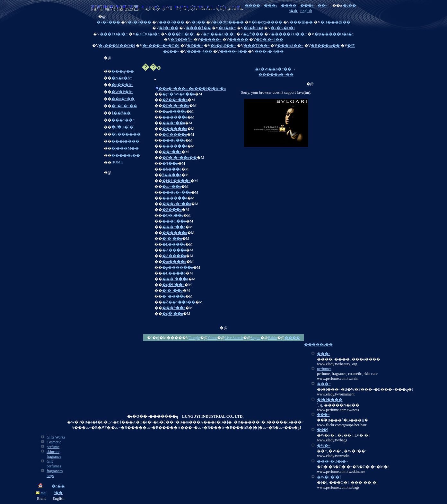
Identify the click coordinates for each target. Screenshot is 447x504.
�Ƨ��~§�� (200, 51)
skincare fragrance (54, 454)
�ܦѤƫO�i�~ (148, 34)
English (306, 11)
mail (41, 493)
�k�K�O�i (283, 28)
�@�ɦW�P (179, 94)
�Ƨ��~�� (179, 302)
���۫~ (174, 308)
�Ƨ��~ (195, 46)
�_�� (174, 296)
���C (174, 221)
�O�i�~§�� (270, 39)
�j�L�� (176, 181)
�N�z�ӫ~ (122, 78)
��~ (323, 5)
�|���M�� (125, 148)
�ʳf (170, 163)
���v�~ (177, 204)
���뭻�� (301, 22)
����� (239, 39)
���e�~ (177, 192)
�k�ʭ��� (108, 22)
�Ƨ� (172, 210)
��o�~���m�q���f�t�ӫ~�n (192, 89)
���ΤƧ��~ (257, 46)
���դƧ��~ (290, 46)
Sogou (255, 338)
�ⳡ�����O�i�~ (334, 34)
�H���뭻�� (335, 22)
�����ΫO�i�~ (289, 34)
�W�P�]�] (329, 477)
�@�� (175, 135)
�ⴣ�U (173, 285)
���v (307, 5)
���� (252, 5)
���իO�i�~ (182, 34)
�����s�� (126, 155)
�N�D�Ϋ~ (182, 39)
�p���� (178, 267)
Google (194, 338)
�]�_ (172, 291)
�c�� (350, 5)
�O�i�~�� (180, 158)
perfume (53, 447)
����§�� (198, 28)
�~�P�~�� (124, 106)
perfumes (324, 369)
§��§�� (121, 113)
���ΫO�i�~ (114, 34)
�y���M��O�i (117, 46)
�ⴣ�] (173, 314)
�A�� (174, 250)
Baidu (272, 338)
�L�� (174, 273)
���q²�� (123, 71)
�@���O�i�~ (219, 34)
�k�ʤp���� (228, 22)
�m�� (174, 111)
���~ (174, 227)
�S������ (126, 134)
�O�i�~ (227, 28)
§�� (172, 175)
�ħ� (172, 169)
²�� (293, 11)
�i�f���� (330, 400)
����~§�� (234, 51)
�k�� (174, 244)
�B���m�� (325, 46)
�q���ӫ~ (122, 85)
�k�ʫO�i (253, 28)
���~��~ (123, 120)
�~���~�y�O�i (161, 46)
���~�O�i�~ (333, 461)
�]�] (172, 239)
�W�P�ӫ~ (122, 92)
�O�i (173, 215)
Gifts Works (56, 437)
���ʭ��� (172, 22)
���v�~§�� (269, 51)
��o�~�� (123, 99)
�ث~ (172, 187)
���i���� (125, 141)
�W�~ (324, 446)
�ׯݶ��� (253, 34)
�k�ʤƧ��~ (223, 46)
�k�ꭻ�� (169, 28)
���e (271, 5)
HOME (117, 162)
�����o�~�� (276, 74)
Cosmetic (54, 442)
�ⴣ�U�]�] (123, 127)
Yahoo (212, 338)
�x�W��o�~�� (273, 69)
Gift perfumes (54, 464)
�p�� (198, 22)
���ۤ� (175, 279)
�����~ (211, 39)
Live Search (234, 338)
